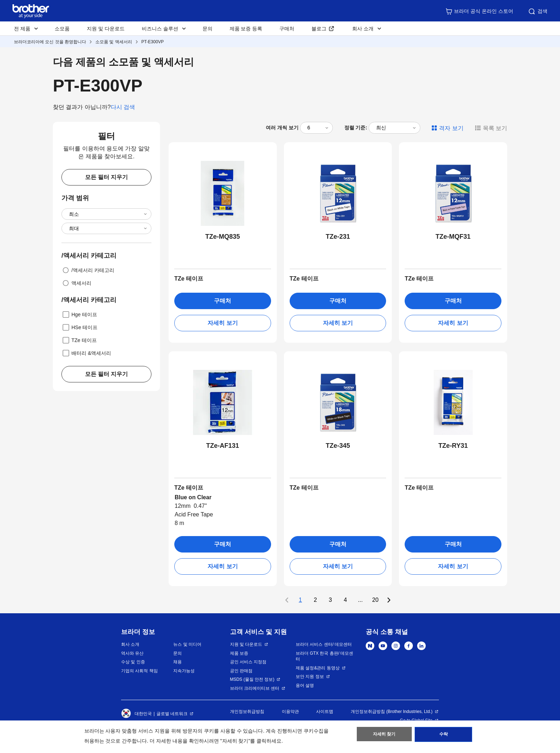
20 (375, 600)
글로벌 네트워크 (172, 714)
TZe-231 (338, 237)
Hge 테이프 (79, 314)
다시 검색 (123, 107)
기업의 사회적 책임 (139, 671)
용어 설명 (305, 685)
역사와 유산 (132, 653)
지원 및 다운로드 (106, 29)
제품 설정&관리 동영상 (318, 668)
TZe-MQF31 (453, 237)
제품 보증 (239, 653)
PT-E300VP (153, 42)
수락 (444, 735)
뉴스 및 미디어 (187, 644)
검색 (537, 11)
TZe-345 (338, 446)
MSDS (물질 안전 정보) (252, 679)
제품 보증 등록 (246, 29)
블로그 (319, 29)
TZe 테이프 (79, 340)
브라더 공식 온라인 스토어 (479, 11)
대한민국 (136, 714)
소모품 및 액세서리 (114, 42)
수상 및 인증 (133, 662)
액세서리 (76, 283)
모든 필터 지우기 (107, 177)
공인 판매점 (241, 671)
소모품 (62, 29)
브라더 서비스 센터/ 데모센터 (324, 644)
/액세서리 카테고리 (88, 270)
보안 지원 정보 (310, 677)
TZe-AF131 (222, 446)
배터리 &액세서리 (86, 353)
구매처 (287, 29)
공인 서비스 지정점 (248, 662)
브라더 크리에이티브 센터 (255, 688)
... (360, 600)
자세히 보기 (222, 323)
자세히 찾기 (384, 735)
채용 (177, 662)
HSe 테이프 (79, 327)
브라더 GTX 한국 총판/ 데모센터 (324, 656)
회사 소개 (130, 644)
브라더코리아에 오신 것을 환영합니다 (50, 42)
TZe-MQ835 (223, 237)
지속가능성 (184, 671)
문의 (207, 29)
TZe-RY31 (453, 446)
